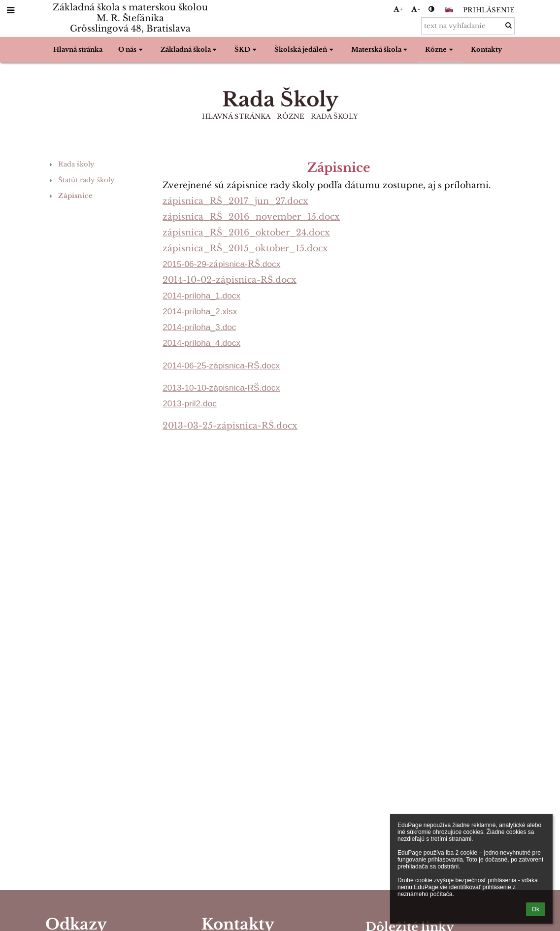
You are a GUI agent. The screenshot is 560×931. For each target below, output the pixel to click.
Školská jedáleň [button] (305, 50)
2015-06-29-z (188, 264)
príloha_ (200, 311)
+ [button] (398, 9)
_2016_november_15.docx (281, 217)
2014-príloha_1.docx (201, 296)
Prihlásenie (489, 10)
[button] (449, 10)
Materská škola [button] (380, 50)
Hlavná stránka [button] (78, 50)
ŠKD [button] (247, 50)
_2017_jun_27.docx (265, 201)
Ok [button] (536, 909)
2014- (173, 311)
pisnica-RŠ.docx (262, 426)
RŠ (216, 201)
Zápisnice (75, 196)
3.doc (226, 327)
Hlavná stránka (236, 116)
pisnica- (233, 264)
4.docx (228, 343)
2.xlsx (226, 311)
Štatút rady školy (86, 180)
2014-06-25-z (188, 366)
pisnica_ (191, 233)
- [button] (416, 9)
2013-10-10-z (188, 388)
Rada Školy (334, 116)
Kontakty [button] (486, 50)
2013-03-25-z (192, 426)
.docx (270, 264)
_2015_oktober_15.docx (275, 248)
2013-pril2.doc (190, 403)
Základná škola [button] (190, 50)
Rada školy (76, 164)
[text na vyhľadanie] (468, 26)
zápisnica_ (186, 201)
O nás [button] (132, 50)
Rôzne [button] (440, 50)
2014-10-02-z (192, 280)
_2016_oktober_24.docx (276, 233)
